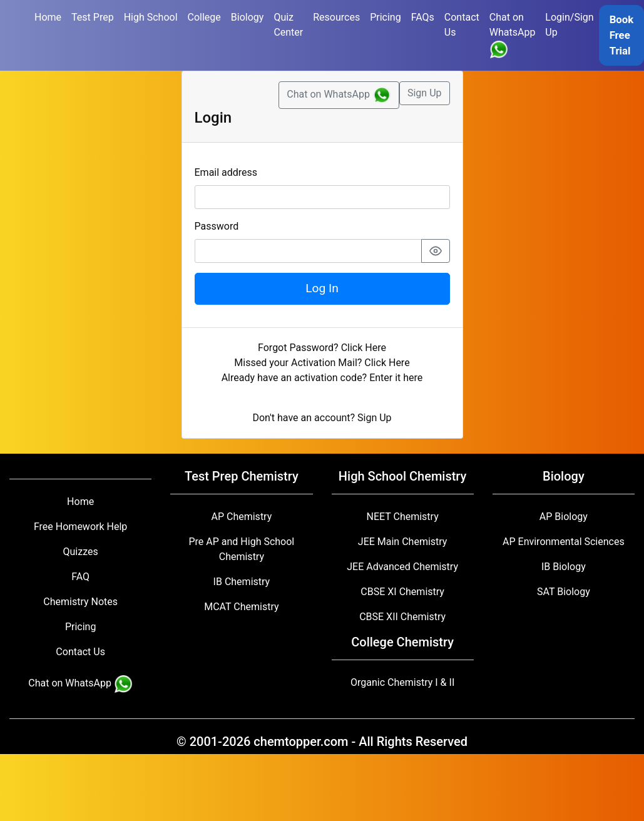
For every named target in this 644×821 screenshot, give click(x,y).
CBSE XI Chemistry (402, 592)
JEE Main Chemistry (403, 542)
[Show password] (436, 251)
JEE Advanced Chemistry (402, 567)
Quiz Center (288, 25)
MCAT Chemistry (241, 607)
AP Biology (564, 517)
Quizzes (81, 552)
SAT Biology (564, 592)
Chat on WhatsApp (513, 35)
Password (217, 226)
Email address (226, 172)
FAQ (80, 577)
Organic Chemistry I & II (402, 682)
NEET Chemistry (403, 517)
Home (48, 17)
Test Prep (93, 17)
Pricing (386, 17)
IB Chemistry (242, 582)
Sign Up (425, 93)
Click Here (364, 348)
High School (151, 17)
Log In (322, 288)
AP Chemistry (241, 517)
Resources (336, 17)
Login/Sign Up (569, 25)
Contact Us (462, 25)
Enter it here (396, 378)
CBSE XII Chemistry (402, 617)
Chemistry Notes (80, 602)
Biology (248, 17)
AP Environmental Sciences (564, 542)
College (204, 17)
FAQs (423, 17)
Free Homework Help (80, 527)
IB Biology (564, 567)
